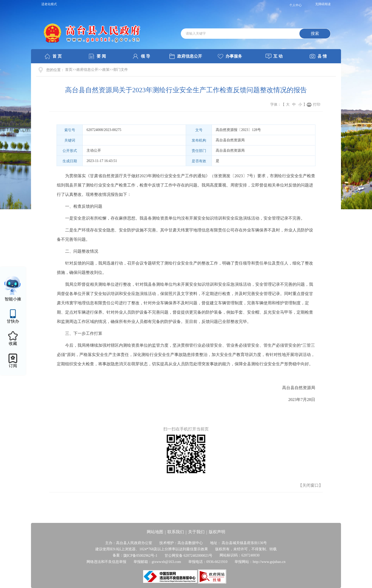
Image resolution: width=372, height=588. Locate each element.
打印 (317, 105)
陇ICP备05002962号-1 (140, 556)
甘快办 (13, 321)
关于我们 (196, 532)
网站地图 (155, 532)
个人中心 (296, 5)
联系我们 (176, 532)
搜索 (315, 33)
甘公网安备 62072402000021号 (189, 556)
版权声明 (217, 532)
